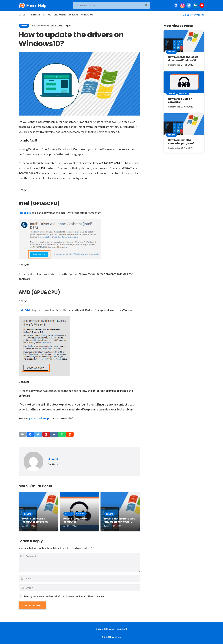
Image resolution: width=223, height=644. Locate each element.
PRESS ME (25, 213)
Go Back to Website (194, 15)
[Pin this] (46, 434)
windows (81, 514)
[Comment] (79, 562)
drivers (24, 26)
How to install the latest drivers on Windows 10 (119, 520)
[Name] (79, 578)
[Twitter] (189, 5)
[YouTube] (202, 5)
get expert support (41, 418)
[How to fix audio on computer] (184, 82)
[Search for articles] (111, 5)
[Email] (79, 588)
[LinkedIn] (195, 5)
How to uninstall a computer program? (35, 520)
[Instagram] (182, 5)
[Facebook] (176, 5)
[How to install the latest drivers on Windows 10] (184, 41)
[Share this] (30, 434)
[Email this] (22, 434)
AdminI (53, 459)
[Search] (146, 5)
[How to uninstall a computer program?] (184, 124)
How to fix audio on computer (75, 520)
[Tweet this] (38, 434)
